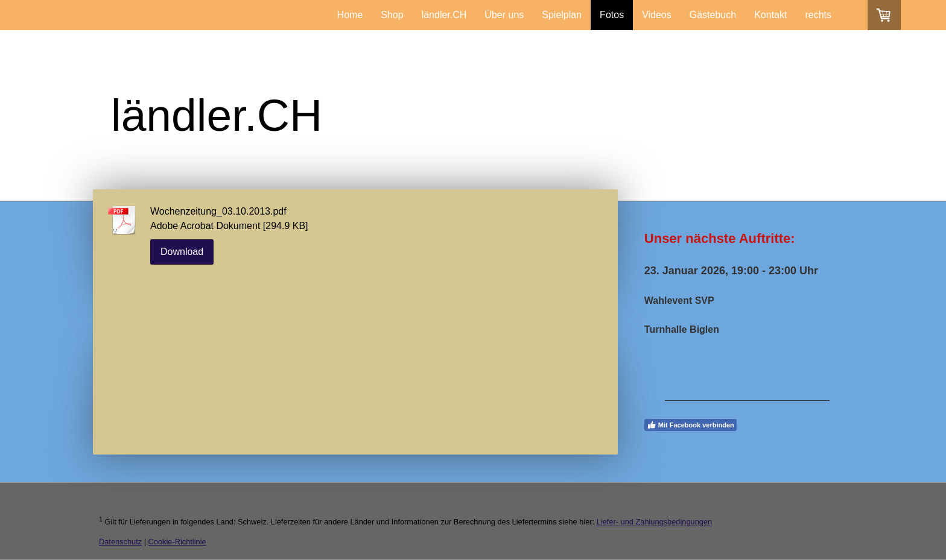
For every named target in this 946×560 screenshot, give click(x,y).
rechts (818, 15)
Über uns (504, 15)
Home (350, 15)
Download (182, 252)
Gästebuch (713, 15)
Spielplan (562, 15)
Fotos (612, 15)
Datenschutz (120, 542)
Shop (392, 15)
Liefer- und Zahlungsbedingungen (654, 522)
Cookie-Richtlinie (177, 542)
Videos (657, 15)
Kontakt (770, 15)
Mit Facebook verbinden (690, 425)
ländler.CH (444, 15)
